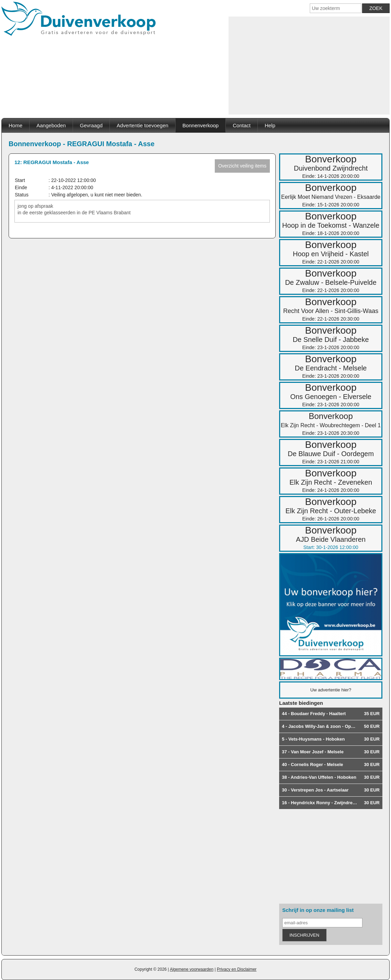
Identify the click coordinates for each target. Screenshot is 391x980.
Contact (242, 125)
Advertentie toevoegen (142, 125)
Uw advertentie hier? (331, 690)
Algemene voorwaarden (192, 969)
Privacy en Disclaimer (237, 969)
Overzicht (242, 166)
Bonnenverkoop (200, 125)
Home (15, 125)
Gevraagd (91, 125)
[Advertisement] (309, 65)
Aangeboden (51, 125)
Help (270, 125)
